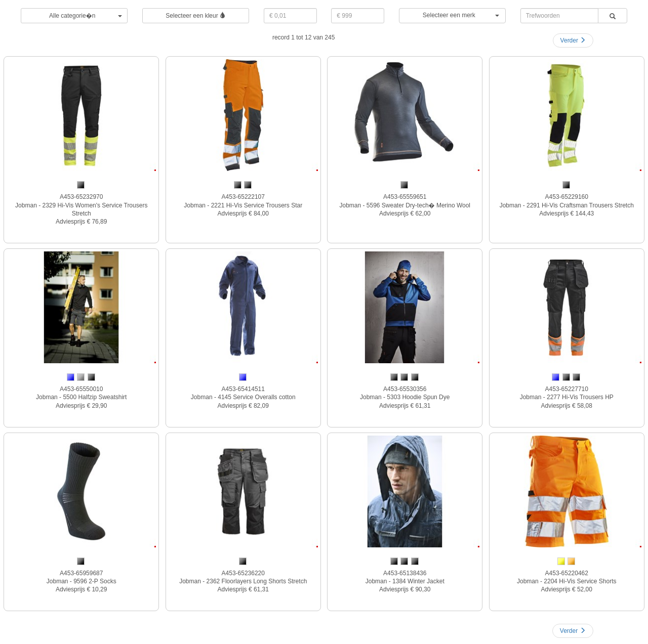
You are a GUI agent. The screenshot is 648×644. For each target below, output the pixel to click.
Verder (573, 40)
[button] (452, 16)
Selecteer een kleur (196, 16)
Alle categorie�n (86, 16)
